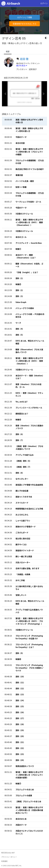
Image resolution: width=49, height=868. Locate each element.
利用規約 (4, 861)
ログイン (44, 3)
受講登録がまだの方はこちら (25, 24)
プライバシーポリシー (9, 857)
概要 (8, 51)
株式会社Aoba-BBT (8, 853)
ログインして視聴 (25, 17)
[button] (5, 94)
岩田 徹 (24, 59)
